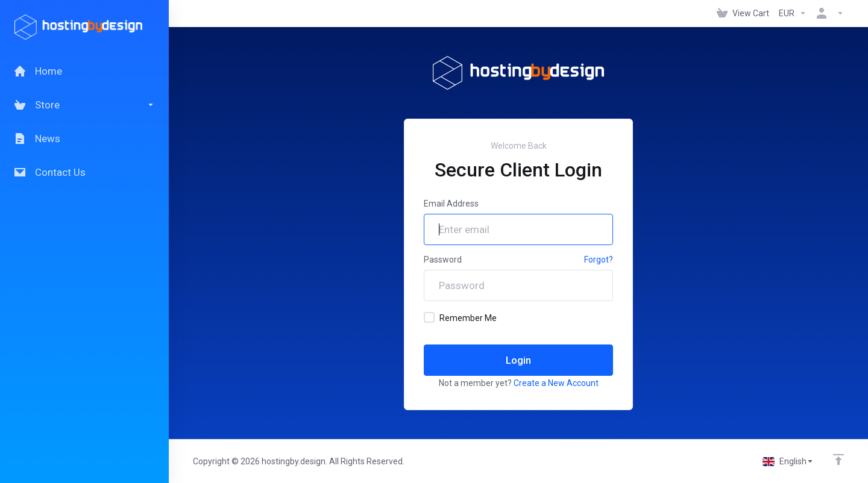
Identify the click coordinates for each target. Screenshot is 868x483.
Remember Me (460, 317)
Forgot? (599, 260)
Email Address (451, 204)
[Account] (828, 13)
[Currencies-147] (793, 13)
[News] (84, 139)
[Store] (84, 105)
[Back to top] (838, 460)
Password (443, 260)
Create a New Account (556, 383)
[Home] (84, 71)
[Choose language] (788, 461)
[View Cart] (743, 13)
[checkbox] (429, 317)
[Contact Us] (84, 172)
